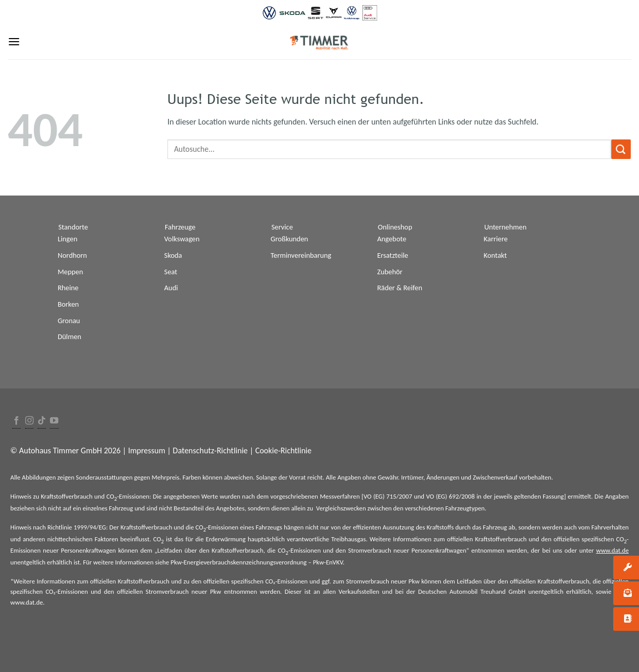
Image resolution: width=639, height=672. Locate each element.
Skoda (173, 255)
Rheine (68, 288)
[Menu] (14, 41)
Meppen (70, 272)
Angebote (392, 239)
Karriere (496, 239)
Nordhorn (72, 255)
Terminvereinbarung (301, 255)
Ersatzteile (392, 255)
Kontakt (495, 255)
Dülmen (70, 337)
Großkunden (290, 239)
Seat (171, 272)
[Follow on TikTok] (42, 421)
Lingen (67, 239)
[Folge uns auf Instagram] (29, 421)
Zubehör (390, 272)
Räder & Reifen (400, 288)
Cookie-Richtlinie (283, 450)
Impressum (147, 450)
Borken (68, 304)
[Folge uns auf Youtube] (54, 421)
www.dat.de (612, 550)
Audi (171, 288)
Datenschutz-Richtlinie (210, 450)
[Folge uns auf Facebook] (16, 421)
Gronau (69, 321)
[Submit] (621, 149)
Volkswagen (182, 239)
